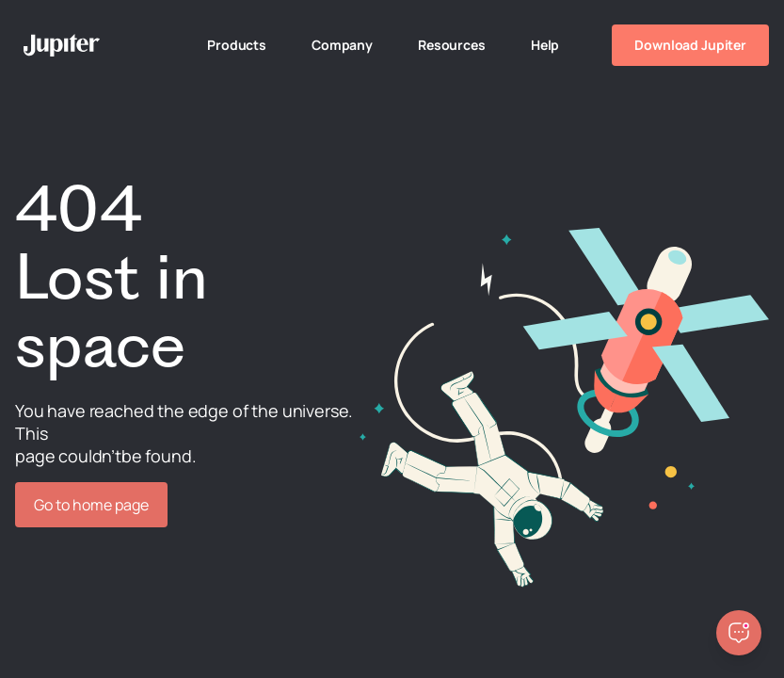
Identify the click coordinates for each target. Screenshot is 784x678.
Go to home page (91, 505)
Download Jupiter (690, 45)
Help (545, 45)
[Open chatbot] (739, 633)
